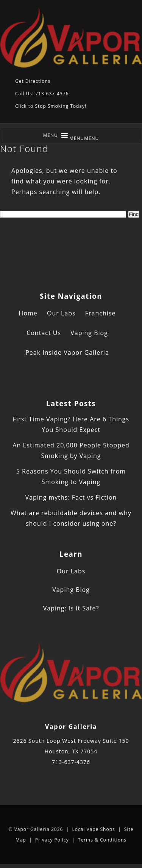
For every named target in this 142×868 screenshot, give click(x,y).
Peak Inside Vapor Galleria (67, 352)
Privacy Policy (52, 840)
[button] (84, 138)
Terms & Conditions (102, 840)
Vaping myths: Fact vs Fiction (71, 497)
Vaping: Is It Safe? (71, 608)
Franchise (101, 313)
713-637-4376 (71, 762)
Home (28, 313)
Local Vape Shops (93, 829)
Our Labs (61, 313)
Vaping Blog (89, 333)
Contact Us (44, 333)
